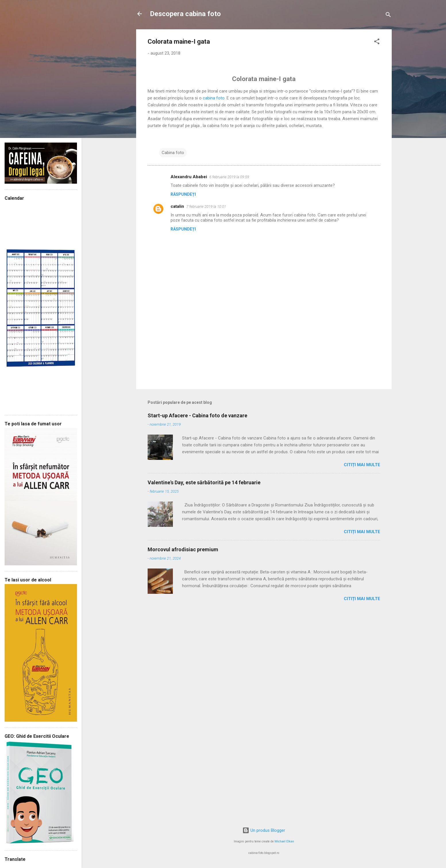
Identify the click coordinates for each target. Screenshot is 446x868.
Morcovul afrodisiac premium (183, 549)
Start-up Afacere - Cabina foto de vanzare (197, 415)
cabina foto (214, 98)
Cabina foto (173, 153)
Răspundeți (183, 194)
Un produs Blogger (264, 830)
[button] (377, 42)
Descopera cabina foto (185, 14)
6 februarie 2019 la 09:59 (229, 177)
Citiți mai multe (362, 465)
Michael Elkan (284, 841)
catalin (177, 206)
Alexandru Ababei (189, 177)
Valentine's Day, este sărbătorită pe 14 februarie (204, 482)
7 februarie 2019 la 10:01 (206, 207)
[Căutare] (388, 16)
